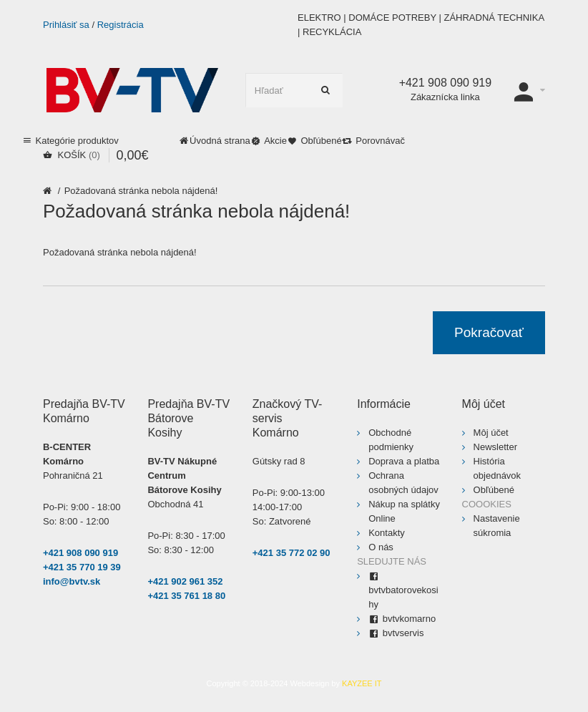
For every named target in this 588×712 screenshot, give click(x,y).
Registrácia (121, 25)
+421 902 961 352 (185, 581)
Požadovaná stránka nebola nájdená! (141, 191)
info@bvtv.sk (72, 581)
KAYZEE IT (362, 683)
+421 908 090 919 (80, 553)
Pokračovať (489, 332)
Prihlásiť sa (66, 25)
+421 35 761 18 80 (186, 596)
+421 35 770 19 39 (82, 567)
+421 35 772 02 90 (291, 553)
